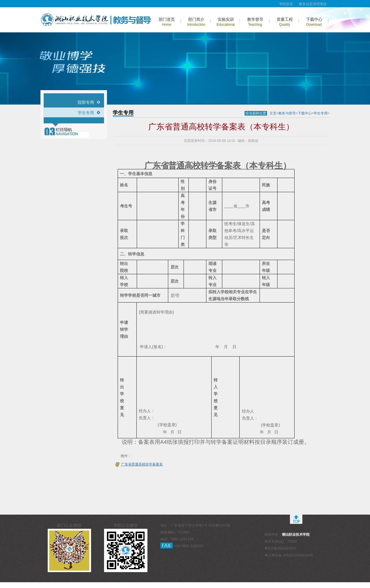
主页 (273, 113)
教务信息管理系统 (313, 4)
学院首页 (286, 4)
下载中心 (314, 22)
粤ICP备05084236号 (280, 548)
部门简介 (196, 22)
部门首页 (167, 22)
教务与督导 (287, 113)
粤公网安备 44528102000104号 (289, 555)
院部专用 (86, 102)
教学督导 (255, 22)
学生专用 (86, 113)
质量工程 (285, 22)
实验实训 (226, 22)
